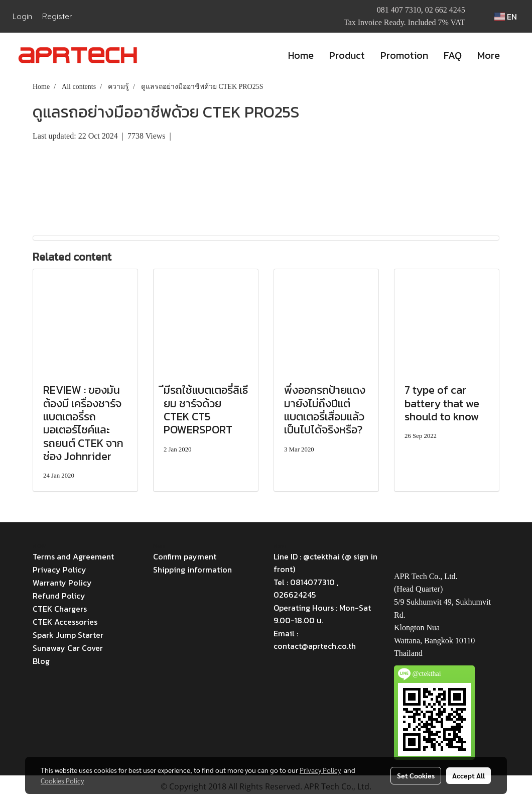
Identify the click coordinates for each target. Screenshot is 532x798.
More (489, 55)
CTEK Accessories (65, 622)
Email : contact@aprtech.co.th (315, 640)
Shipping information (192, 569)
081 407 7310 (399, 10)
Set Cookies (416, 775)
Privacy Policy (59, 569)
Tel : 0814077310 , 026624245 (306, 588)
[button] (516, 55)
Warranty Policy (62, 583)
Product (347, 55)
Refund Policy (59, 596)
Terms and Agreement (73, 556)
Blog (41, 661)
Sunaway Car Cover (68, 648)
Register (57, 16)
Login (22, 16)
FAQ (453, 55)
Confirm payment (185, 556)
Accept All (469, 775)
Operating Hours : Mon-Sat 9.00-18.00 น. (322, 614)
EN (506, 17)
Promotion (404, 55)
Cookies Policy (62, 780)
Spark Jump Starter (68, 635)
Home (301, 55)
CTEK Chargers (60, 609)
